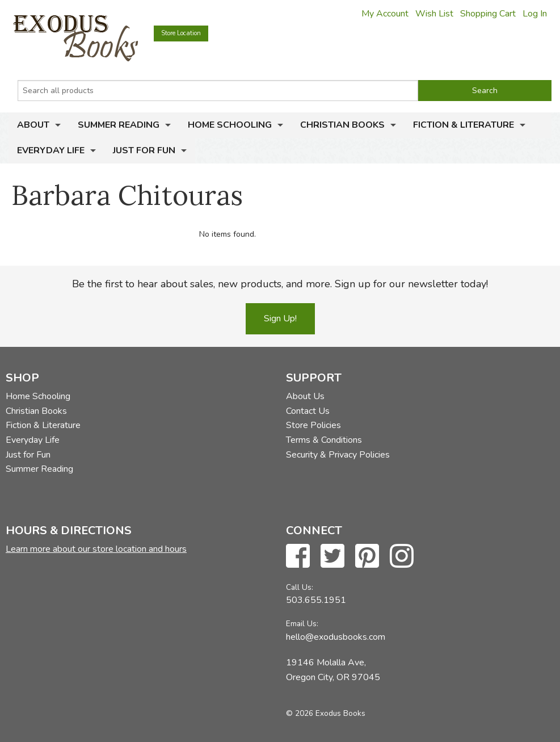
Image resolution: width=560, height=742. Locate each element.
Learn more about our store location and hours (96, 549)
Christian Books (342, 125)
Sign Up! (280, 318)
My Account (385, 14)
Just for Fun (144, 150)
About (33, 125)
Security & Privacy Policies (338, 455)
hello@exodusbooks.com (336, 637)
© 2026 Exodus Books (326, 713)
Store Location (181, 33)
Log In (535, 14)
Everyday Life (51, 150)
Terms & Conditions (324, 440)
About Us (305, 396)
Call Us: (300, 587)
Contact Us (308, 411)
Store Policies (313, 425)
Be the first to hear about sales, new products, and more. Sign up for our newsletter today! (280, 284)
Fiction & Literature (464, 125)
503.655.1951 (316, 600)
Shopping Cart (488, 14)
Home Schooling (230, 125)
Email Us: (302, 624)
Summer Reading (119, 125)
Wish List (434, 14)
